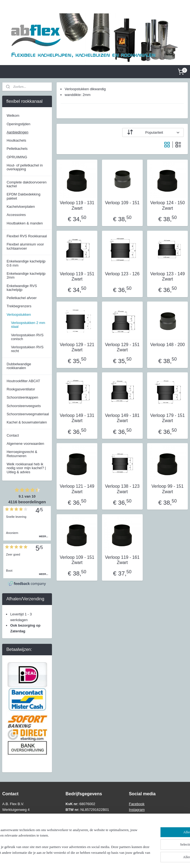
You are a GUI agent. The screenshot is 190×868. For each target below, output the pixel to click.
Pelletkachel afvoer (22, 298)
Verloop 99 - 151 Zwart (167, 489)
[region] (59, 842)
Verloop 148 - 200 (167, 345)
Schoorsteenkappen (22, 397)
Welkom (13, 116)
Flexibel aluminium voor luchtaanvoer (25, 246)
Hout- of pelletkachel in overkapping (25, 167)
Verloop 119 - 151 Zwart (77, 276)
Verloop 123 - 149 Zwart (167, 276)
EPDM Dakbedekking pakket (24, 196)
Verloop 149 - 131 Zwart (77, 418)
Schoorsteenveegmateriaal (28, 414)
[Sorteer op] (153, 132)
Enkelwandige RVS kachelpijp (22, 288)
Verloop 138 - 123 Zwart (122, 489)
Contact (13, 435)
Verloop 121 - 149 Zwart (77, 489)
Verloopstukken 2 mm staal (28, 325)
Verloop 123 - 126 (122, 274)
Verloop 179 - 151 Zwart (167, 418)
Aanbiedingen (17, 132)
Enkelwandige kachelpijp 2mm (26, 275)
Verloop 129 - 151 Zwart (122, 347)
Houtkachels (16, 140)
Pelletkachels (17, 149)
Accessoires (16, 215)
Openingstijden (18, 124)
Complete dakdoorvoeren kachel (27, 184)
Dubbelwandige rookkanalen (19, 366)
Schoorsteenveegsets (24, 406)
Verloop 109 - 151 (122, 203)
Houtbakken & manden (25, 223)
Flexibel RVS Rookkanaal (27, 236)
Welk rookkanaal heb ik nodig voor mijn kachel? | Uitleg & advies (26, 468)
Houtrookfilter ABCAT (23, 381)
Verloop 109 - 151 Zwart (77, 560)
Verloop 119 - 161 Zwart (122, 560)
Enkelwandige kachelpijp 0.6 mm (26, 263)
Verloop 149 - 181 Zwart (122, 418)
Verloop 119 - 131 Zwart (77, 205)
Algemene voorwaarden (25, 444)
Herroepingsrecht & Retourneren (22, 454)
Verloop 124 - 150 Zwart (167, 205)
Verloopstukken (19, 315)
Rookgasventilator (21, 389)
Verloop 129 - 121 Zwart (77, 347)
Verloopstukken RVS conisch (27, 337)
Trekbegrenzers (19, 306)
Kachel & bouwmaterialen (27, 422)
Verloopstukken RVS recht (27, 349)
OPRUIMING (17, 157)
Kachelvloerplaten (21, 207)
